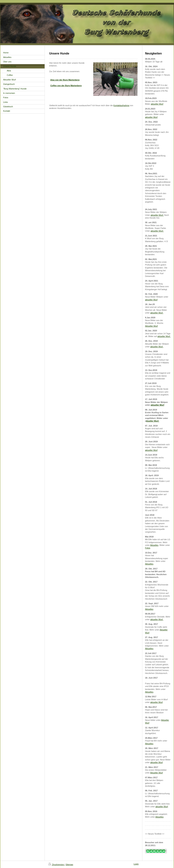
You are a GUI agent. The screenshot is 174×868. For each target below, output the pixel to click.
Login (136, 864)
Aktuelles (154, 545)
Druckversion (56, 865)
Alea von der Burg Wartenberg (65, 80)
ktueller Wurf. (153, 421)
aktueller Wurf (157, 104)
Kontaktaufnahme (121, 105)
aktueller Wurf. (157, 215)
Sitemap (69, 865)
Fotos (148, 548)
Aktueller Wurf (151, 326)
